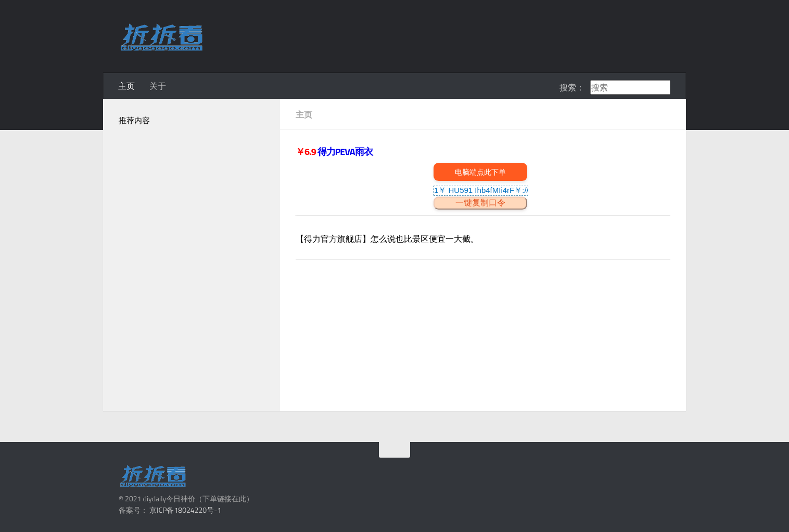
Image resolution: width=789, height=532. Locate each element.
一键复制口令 (480, 203)
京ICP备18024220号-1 (185, 510)
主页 (126, 86)
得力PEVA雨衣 (345, 152)
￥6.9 (307, 152)
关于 (158, 86)
